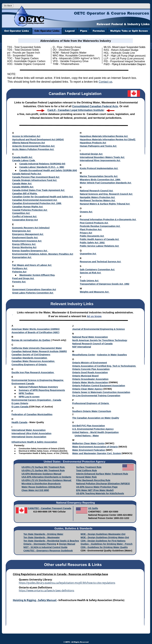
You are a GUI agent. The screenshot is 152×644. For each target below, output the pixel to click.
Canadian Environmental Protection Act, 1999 (37, 203)
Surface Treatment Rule (89, 467)
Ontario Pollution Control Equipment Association (99, 386)
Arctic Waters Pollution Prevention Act (33, 149)
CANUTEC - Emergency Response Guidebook (48, 551)
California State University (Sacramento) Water (37, 348)
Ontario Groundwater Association (90, 379)
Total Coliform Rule (87, 470)
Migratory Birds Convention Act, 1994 (100, 180)
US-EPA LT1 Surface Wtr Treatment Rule (43, 470)
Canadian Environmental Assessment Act (35, 200)
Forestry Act (19, 282)
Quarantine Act (88, 254)
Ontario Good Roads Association (90, 372)
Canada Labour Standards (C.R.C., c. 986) (42, 167)
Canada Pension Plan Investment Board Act (36, 177)
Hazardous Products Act (93, 143)
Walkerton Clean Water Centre (88, 443)
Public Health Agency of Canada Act (100, 239)
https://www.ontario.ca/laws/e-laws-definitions (47, 590)
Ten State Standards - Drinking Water (43, 534)
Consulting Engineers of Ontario (29, 365)
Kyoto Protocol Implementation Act (99, 168)
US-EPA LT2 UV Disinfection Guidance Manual (47, 480)
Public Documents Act (92, 236)
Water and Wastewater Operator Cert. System (97, 453)
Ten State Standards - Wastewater (42, 537)
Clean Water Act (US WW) (35, 490)
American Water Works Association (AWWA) (36, 329)
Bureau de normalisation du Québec (31, 340)
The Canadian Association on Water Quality (96, 418)
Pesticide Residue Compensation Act (100, 226)
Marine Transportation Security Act (99, 176)
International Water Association (29, 430)
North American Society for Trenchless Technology (100, 340)
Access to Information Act (26, 136)
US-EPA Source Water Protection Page (97, 487)
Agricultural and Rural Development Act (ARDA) (38, 140)
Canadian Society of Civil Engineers (31, 355)
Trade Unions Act (89, 281)
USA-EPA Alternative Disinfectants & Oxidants (46, 477)
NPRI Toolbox (26, 393)
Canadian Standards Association (30, 358)
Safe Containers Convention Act (97, 270)
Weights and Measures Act (95, 292)
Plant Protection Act (91, 229)
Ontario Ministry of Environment (90, 363)
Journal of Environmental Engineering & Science (98, 329)
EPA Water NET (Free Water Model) (95, 490)
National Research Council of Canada (92, 344)
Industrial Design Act (91, 154)
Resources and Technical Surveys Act (101, 262)
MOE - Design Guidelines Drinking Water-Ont (105, 537)
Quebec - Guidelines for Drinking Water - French (106, 544)
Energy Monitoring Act (24, 247)
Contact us (105, 82)
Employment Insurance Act (27, 241)
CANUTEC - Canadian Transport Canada (49, 508)
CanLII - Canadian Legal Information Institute (75, 110)
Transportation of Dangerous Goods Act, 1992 (104, 284)
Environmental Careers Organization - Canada (36, 400)
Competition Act (21, 213)
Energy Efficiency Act (24, 244)
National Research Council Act (97, 191)
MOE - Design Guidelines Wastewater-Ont (103, 534)
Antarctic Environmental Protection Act (34, 146)
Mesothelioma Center (84, 355)
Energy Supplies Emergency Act (30, 251)
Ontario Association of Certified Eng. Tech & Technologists (104, 366)
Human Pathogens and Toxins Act (98, 146)
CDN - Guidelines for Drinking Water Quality (104, 547)
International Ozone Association (29, 437)
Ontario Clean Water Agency (87, 389)
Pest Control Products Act (94, 223)
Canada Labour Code (24, 160)
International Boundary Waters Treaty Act (102, 157)
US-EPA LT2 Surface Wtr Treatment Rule (43, 467)
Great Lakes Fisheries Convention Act (33, 293)
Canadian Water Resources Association (33, 361)
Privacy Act (86, 233)
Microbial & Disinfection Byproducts (41, 484)
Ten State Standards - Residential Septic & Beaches (51, 541)
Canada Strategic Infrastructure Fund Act (35, 180)
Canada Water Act (22, 184)
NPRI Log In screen (29, 397)
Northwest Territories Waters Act (98, 200)
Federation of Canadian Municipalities (32, 414)
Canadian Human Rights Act (28, 207)
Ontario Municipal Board (85, 376)
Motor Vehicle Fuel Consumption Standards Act (106, 183)
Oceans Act (86, 212)
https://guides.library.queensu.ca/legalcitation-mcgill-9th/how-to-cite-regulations (67, 583)
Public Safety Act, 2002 (92, 243)
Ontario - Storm (32, 544)
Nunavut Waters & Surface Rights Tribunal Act (105, 204)
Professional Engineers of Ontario (91, 403)
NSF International (82, 347)
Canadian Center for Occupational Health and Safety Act (43, 197)
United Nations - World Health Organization (95, 432)
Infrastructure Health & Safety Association (34, 442)
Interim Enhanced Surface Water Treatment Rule (102, 474)
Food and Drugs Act (23, 278)
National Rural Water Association (90, 337)
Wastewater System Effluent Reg (37, 275)
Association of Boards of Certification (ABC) (35, 332)
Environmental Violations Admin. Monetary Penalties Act (43, 254)
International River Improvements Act (100, 160)
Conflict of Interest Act (25, 216)
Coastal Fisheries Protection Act (30, 210)
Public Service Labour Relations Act (100, 246)
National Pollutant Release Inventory (38, 387)
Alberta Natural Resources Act (29, 143)
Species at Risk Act (91, 273)
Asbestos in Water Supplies (112, 355)
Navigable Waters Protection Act (98, 197)
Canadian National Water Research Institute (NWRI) (39, 351)
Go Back (8, 6)
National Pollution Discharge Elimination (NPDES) (103, 484)
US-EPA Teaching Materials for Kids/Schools (100, 493)
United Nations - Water (87, 436)
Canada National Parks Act (27, 174)
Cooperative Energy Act (25, 220)
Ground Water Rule (86, 477)
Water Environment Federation (89, 450)
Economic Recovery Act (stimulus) (31, 228)
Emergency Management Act (28, 234)
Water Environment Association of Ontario (95, 447)
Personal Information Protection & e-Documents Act (108, 219)
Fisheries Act (19, 272)
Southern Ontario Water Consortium (92, 411)
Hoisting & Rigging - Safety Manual (35, 600)
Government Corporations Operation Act (34, 289)
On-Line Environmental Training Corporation (96, 396)
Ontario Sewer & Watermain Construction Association (101, 392)
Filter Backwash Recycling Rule (93, 480)
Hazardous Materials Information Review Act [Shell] (108, 140)
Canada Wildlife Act (23, 187)
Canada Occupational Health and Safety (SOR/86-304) (48, 170)
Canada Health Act (22, 157)
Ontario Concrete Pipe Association (91, 369)
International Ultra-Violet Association (32, 433)
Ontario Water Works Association (90, 382)
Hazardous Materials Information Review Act (104, 136)
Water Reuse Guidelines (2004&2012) (41, 487)
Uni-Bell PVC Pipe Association (89, 426)
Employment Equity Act (25, 238)
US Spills (93, 508)
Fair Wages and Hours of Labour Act (32, 265)
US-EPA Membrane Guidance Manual (41, 474)
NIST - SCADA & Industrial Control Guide (45, 547)
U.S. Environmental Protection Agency (93, 429)
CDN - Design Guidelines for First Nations (103, 541)
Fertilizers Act (20, 268)
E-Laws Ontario (20, 403)
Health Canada (19, 422)
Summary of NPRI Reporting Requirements (42, 390)
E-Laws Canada (20, 407)
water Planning (48, 544)
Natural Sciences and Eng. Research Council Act (106, 194)
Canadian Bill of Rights (25, 194)
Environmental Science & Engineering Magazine (38, 380)
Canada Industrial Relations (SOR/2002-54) (42, 164)
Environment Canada (23, 384)
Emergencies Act (22, 231)
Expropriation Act (22, 257)
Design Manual (67, 544)
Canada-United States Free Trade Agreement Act (38, 190)
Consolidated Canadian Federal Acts (95, 106)
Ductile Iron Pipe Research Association (33, 372)
